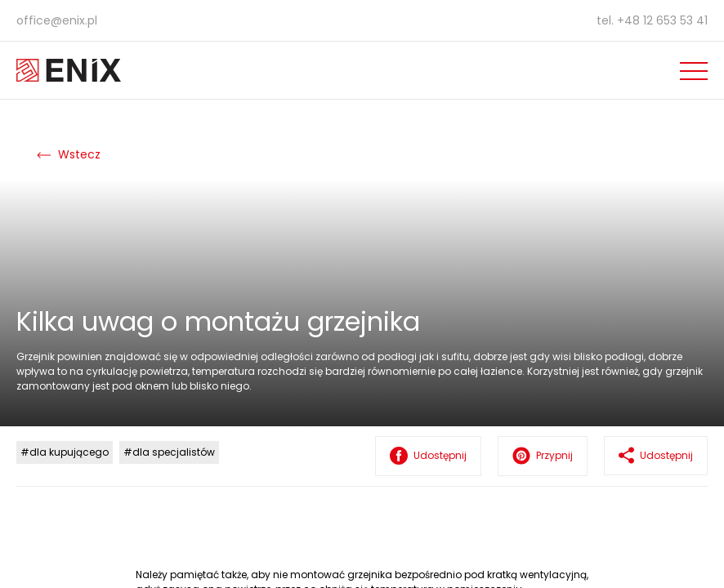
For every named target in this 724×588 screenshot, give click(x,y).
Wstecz (69, 154)
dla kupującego (69, 452)
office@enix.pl (57, 20)
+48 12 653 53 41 (662, 20)
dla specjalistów (174, 452)
